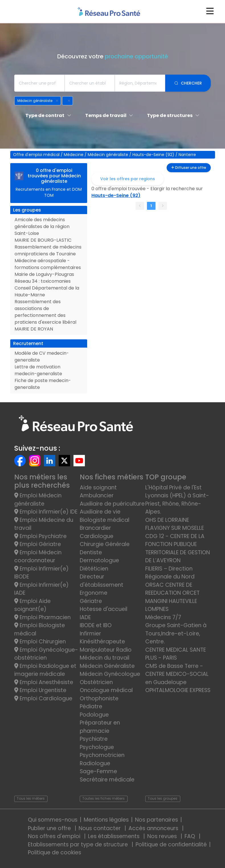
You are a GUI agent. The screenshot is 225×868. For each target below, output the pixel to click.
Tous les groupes (163, 798)
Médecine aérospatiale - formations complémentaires (48, 264)
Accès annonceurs (154, 828)
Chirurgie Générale (105, 544)
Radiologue (95, 763)
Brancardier (95, 528)
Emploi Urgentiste (40, 690)
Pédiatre (91, 706)
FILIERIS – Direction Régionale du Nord (170, 573)
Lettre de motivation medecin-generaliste (38, 370)
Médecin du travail (105, 658)
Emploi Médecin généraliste (38, 500)
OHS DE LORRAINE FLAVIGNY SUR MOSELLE (175, 524)
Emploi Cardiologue (43, 698)
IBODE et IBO (96, 625)
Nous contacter (100, 828)
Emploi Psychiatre (40, 536)
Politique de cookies (55, 852)
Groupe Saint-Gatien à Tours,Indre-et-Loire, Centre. (176, 633)
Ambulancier (97, 495)
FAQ (191, 836)
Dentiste (91, 552)
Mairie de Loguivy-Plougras (44, 274)
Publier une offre (50, 828)
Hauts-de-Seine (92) (154, 155)
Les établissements (114, 836)
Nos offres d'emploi (55, 836)
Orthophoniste (99, 698)
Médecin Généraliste (107, 666)
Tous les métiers (31, 798)
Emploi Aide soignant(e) (32, 605)
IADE (85, 617)
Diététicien (94, 569)
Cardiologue (97, 536)
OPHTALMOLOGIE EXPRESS (178, 690)
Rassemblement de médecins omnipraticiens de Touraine (48, 250)
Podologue (94, 715)
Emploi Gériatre (38, 544)
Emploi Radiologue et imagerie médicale (45, 670)
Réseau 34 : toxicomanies (43, 281)
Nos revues (163, 836)
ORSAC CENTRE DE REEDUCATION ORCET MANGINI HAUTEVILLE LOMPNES (172, 597)
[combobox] (39, 83)
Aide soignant (98, 488)
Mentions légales (106, 820)
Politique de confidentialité (171, 845)
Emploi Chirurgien (40, 642)
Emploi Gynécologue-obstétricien (46, 654)
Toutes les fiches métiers (104, 798)
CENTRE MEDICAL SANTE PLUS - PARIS (176, 654)
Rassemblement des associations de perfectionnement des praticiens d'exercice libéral (45, 312)
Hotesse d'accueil (104, 609)
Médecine (74, 155)
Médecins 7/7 (163, 617)
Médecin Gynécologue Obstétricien (110, 678)
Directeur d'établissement (102, 581)
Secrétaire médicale (107, 780)
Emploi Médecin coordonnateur (38, 557)
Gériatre (91, 601)
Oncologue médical (106, 690)
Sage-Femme (98, 771)
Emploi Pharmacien (42, 617)
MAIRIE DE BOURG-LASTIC (43, 240)
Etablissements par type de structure (79, 845)
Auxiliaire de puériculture (112, 504)
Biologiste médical (105, 520)
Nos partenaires (157, 820)
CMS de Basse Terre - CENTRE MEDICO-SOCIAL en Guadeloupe (177, 674)
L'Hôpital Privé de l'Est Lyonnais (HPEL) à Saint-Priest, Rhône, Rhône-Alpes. (177, 500)
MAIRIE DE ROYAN (34, 329)
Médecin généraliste (109, 155)
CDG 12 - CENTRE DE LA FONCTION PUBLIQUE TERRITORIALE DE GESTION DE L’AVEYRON (178, 548)
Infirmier (90, 634)
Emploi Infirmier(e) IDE (46, 512)
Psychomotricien (102, 755)
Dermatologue (99, 560)
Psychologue (97, 747)
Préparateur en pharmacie (100, 727)
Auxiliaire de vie (100, 512)
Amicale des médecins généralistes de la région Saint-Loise (42, 226)
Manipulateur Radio (106, 650)
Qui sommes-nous (53, 820)
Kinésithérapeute (102, 642)
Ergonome (94, 593)
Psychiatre (94, 739)
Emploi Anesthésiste (44, 682)
